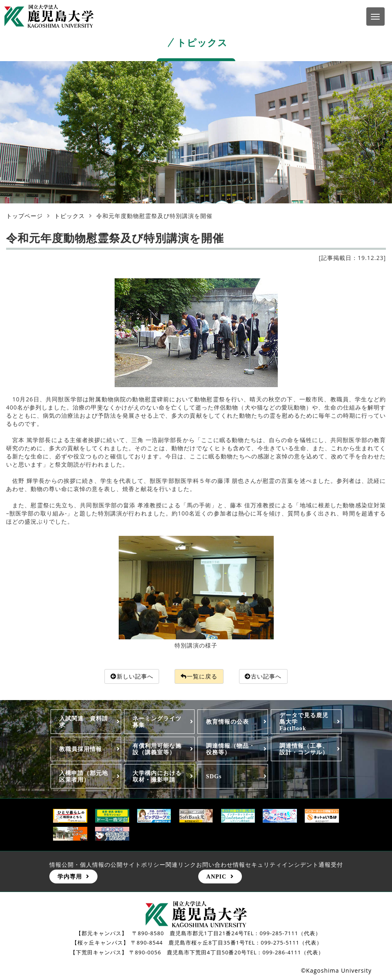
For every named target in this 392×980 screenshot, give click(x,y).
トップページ (24, 216)
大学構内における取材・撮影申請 (157, 777)
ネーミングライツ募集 (157, 722)
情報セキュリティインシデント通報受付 (288, 864)
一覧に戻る (199, 676)
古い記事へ (264, 676)
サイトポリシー (144, 864)
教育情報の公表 (227, 722)
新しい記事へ (132, 676)
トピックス (70, 216)
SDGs (214, 777)
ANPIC (216, 876)
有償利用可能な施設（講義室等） (157, 749)
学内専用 (70, 876)
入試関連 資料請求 (84, 722)
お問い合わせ (215, 864)
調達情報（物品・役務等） (230, 749)
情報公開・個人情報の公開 (86, 864)
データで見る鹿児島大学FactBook (304, 722)
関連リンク (181, 864)
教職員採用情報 (81, 749)
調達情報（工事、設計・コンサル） (304, 749)
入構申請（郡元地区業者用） (84, 777)
